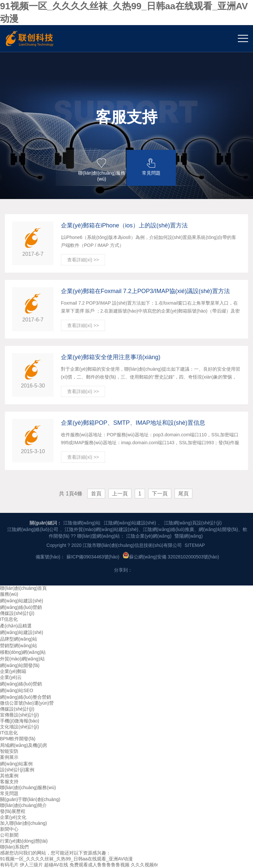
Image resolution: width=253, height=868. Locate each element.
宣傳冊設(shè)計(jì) (19, 715)
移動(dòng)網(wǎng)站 (23, 652)
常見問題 (9, 793)
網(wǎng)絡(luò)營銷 (21, 607)
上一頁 (120, 494)
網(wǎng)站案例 (16, 764)
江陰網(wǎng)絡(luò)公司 (33, 529)
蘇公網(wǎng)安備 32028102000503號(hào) (171, 556)
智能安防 (9, 751)
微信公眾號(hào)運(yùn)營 (27, 703)
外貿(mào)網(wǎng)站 (22, 659)
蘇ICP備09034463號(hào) (93, 557)
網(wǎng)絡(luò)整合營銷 (26, 697)
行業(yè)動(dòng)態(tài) (24, 841)
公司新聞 (9, 835)
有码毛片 (9, 865)
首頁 (96, 494)
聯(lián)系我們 (14, 847)
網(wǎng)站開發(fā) (20, 665)
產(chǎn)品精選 (16, 626)
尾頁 (183, 494)
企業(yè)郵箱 (13, 671)
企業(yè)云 (11, 677)
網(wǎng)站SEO (17, 690)
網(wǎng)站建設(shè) (22, 601)
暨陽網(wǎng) (189, 536)
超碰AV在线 (56, 865)
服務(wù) (9, 594)
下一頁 (160, 494)
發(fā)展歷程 (13, 811)
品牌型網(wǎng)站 (19, 639)
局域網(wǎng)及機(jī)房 (24, 745)
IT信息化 (9, 619)
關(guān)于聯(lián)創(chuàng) (30, 799)
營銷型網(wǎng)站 (19, 646)
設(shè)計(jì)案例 (17, 770)
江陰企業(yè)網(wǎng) (149, 536)
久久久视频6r (144, 865)
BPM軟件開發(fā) (18, 739)
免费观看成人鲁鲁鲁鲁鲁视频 (99, 865)
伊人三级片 (31, 865)
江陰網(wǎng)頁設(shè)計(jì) (193, 523)
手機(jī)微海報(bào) (20, 721)
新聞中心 (9, 829)
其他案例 (9, 776)
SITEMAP (195, 545)
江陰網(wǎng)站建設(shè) (130, 523)
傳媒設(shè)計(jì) (17, 613)
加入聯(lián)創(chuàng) (23, 823)
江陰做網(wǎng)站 (82, 523)
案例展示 (9, 757)
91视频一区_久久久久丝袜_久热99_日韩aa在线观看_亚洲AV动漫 (67, 859)
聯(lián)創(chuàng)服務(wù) (28, 787)
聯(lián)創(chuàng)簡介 (23, 805)
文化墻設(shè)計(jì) (19, 727)
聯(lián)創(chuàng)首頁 (23, 588)
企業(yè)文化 (13, 817)
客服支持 (9, 782)
